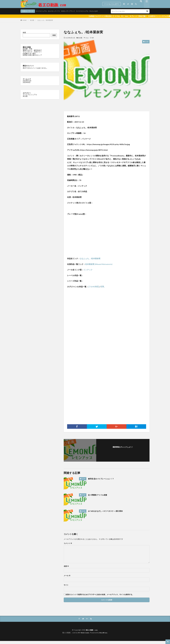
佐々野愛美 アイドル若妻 (99, 498)
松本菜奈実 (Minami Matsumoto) (99, 267)
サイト (66, 588)
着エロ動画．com (92, 633)
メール (67, 578)
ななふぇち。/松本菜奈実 (45, 23)
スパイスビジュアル (74, 14)
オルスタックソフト (41, 14)
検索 (24, 35)
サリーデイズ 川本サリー (32, 55)
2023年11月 (27, 84)
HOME (25, 23)
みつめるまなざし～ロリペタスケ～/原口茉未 (109, 514)
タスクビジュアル (27, 14)
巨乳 (102, 289)
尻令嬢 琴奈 (28, 51)
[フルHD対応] (94, 289)
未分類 (32, 23)
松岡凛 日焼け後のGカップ (32, 58)
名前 (66, 569)
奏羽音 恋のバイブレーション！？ (104, 481)
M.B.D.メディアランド (57, 14)
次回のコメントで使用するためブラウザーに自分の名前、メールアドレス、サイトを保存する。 (100, 597)
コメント (68, 546)
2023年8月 (27, 85)
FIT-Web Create (83, 636)
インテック (88, 272)
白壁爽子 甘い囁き (29, 56)
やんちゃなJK (87, 14)
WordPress (104, 636)
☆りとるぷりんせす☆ (111, 4)
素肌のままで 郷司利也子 (32, 53)
